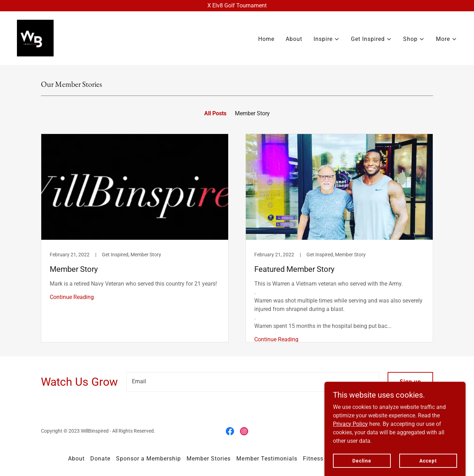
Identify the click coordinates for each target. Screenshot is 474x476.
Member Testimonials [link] (267, 459)
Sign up (410, 382)
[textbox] (253, 382)
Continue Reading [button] (72, 297)
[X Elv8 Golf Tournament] (237, 6)
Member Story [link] (252, 113)
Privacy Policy (350, 451)
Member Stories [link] (209, 459)
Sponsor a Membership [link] (148, 459)
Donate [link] (100, 459)
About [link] (294, 39)
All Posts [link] (215, 113)
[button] (327, 39)
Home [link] (266, 39)
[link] (35, 38)
